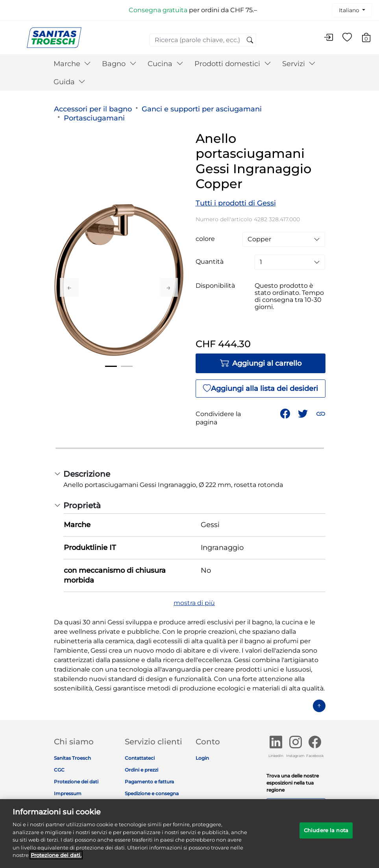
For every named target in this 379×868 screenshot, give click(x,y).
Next (168, 287)
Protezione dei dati (76, 782)
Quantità (210, 262)
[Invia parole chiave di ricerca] (250, 41)
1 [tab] (111, 366)
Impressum (68, 793)
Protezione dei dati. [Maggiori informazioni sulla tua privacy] (56, 859)
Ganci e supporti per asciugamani (202, 109)
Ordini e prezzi (141, 770)
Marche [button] (72, 64)
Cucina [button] (165, 64)
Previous (69, 287)
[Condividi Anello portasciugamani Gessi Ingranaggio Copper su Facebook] (285, 414)
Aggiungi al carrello (261, 363)
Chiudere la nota (326, 835)
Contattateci (140, 758)
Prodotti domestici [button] (233, 64)
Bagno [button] (119, 64)
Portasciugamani (94, 118)
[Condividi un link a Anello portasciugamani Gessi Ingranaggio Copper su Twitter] (303, 414)
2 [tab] (127, 366)
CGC (59, 770)
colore (205, 239)
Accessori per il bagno (93, 109)
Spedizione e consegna (152, 793)
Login (202, 758)
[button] (321, 414)
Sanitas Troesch (72, 758)
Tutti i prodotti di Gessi (236, 203)
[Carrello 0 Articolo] (370, 39)
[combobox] (203, 40)
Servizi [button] (299, 64)
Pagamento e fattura (149, 782)
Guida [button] (70, 82)
